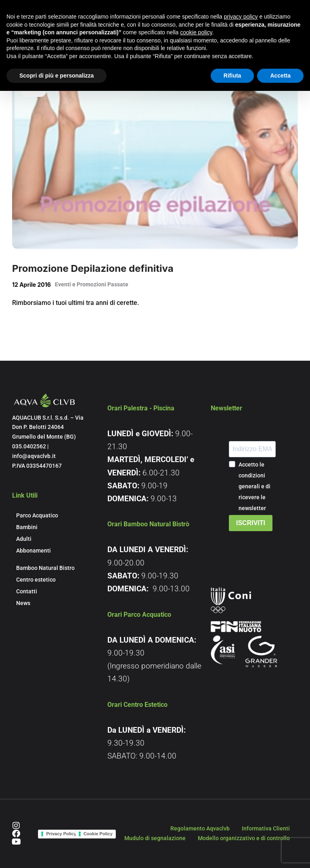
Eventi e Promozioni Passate (92, 284)
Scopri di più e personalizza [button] (57, 76)
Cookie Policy (98, 834)
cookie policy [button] (196, 32)
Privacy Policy (61, 834)
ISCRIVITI (251, 523)
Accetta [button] (280, 76)
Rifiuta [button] (232, 76)
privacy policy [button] (241, 17)
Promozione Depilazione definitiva (93, 268)
